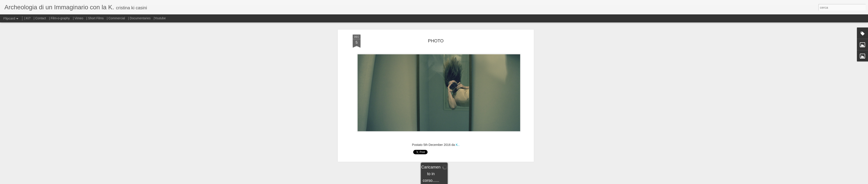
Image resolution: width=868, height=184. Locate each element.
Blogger (448, 182)
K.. (458, 127)
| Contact (40, 18)
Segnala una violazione (466, 182)
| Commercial (116, 18)
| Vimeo (78, 18)
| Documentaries (139, 18)
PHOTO (436, 23)
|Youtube (160, 18)
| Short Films (95, 18)
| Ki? (27, 18)
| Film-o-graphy (60, 18)
